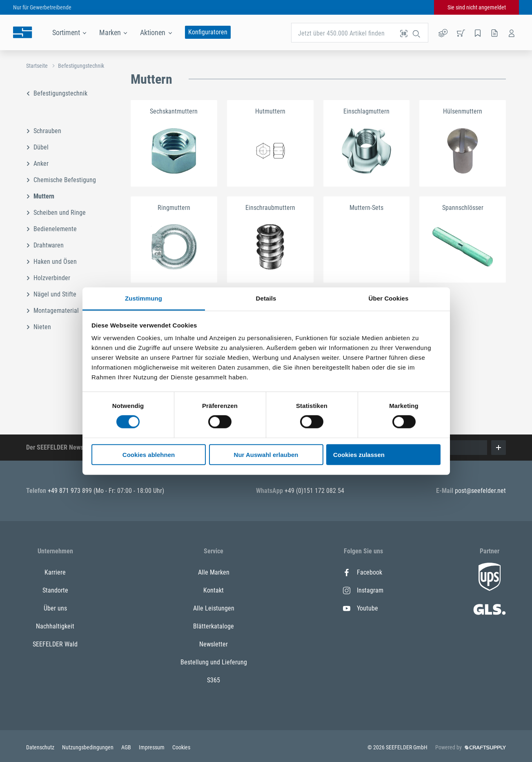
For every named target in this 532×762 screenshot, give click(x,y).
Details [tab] (266, 298)
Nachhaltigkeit (55, 626)
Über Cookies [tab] (389, 298)
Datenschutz (41, 747)
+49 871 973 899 (71, 491)
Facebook (363, 572)
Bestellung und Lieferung (214, 662)
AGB (127, 747)
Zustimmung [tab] (144, 298)
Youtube (361, 608)
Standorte (55, 590)
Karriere (55, 572)
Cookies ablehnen (149, 455)
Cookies (181, 747)
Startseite (37, 66)
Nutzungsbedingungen (88, 747)
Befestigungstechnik (81, 66)
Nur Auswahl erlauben (266, 455)
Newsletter (214, 644)
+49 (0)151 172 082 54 (314, 491)
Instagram (363, 590)
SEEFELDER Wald (55, 644)
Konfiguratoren (208, 32)
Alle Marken (214, 572)
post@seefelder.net (480, 491)
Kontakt (214, 590)
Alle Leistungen (214, 608)
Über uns (55, 608)
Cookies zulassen (359, 455)
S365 (214, 680)
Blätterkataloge (214, 626)
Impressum (152, 747)
